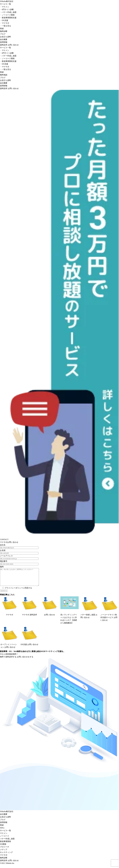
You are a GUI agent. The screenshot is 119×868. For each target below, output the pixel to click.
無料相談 (4, 75)
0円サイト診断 (7, 9)
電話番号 (4, 561)
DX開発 (3, 848)
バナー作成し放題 (8, 12)
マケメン (5, 7)
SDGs (2, 831)
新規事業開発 (5, 845)
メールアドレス (6, 556)
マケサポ (5, 23)
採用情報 (4, 42)
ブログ (3, 34)
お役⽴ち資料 (5, 820)
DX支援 (4, 20)
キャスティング (6, 856)
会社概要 (4, 39)
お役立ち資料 (5, 37)
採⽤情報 (4, 826)
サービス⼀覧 (5, 834)
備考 (2, 567)
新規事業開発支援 (8, 18)
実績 (2, 29)
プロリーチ (5, 850)
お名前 (3, 550)
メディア (4, 853)
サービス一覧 (5, 4)
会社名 (3, 545)
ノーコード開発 (7, 15)
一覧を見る (5, 26)
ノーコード (5, 839)
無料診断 (4, 31)
